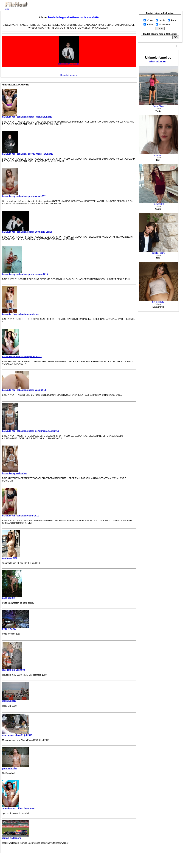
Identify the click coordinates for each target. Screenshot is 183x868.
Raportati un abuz (69, 75)
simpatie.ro (158, 61)
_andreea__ (158, 154)
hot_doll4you (158, 301)
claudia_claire (158, 252)
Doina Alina (158, 105)
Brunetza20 (158, 203)
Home (7, 9)
